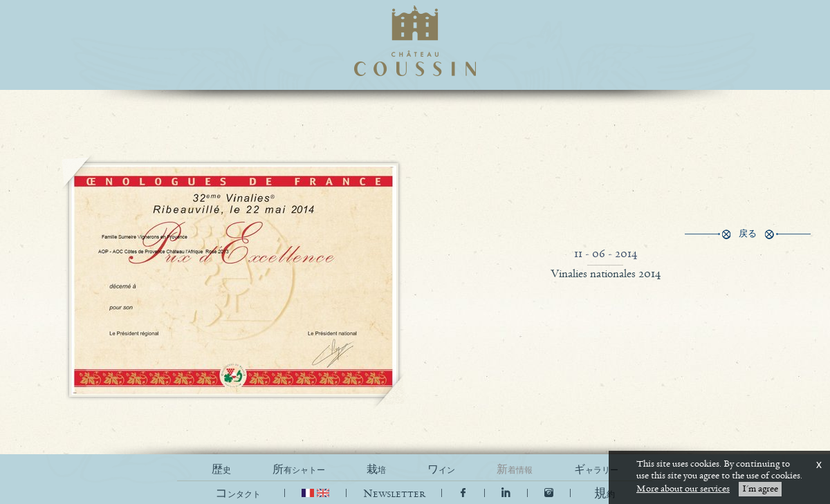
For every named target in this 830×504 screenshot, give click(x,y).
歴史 (221, 470)
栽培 (376, 470)
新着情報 (515, 470)
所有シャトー (299, 470)
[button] (605, 494)
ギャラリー (596, 470)
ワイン (441, 470)
